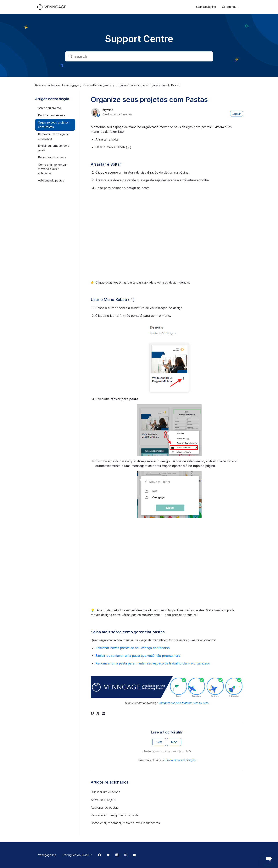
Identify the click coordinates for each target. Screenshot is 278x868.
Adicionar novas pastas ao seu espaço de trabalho (133, 648)
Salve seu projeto (103, 800)
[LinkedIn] (103, 714)
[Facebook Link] (100, 855)
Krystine (108, 110)
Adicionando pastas (105, 808)
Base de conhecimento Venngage (57, 85)
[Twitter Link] (108, 855)
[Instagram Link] (126, 855)
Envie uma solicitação (181, 760)
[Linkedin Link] (117, 855)
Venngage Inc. (47, 855)
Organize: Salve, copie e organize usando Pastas (148, 85)
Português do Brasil (78, 855)
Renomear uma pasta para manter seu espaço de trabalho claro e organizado (153, 663)
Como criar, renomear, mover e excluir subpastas (125, 823)
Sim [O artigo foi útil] (159, 742)
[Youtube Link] (134, 855)
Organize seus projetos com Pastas (53, 125)
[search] (139, 56)
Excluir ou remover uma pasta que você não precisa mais (138, 656)
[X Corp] (98, 714)
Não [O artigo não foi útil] (174, 742)
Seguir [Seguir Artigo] (237, 114)
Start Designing (206, 7)
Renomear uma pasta (52, 157)
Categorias (231, 7)
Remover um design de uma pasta (115, 815)
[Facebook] (92, 714)
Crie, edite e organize (98, 85)
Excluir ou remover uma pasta (54, 148)
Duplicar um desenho (106, 792)
